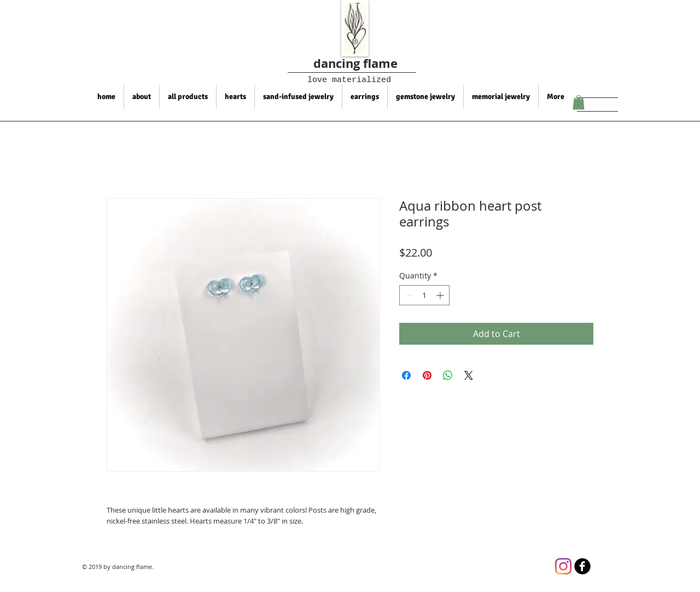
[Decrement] (408, 295)
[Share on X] (469, 375)
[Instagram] (563, 566)
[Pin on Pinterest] (427, 375)
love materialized (342, 80)
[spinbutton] (424, 295)
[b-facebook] (582, 566)
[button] (579, 102)
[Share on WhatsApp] (448, 375)
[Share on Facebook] (406, 375)
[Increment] (441, 295)
